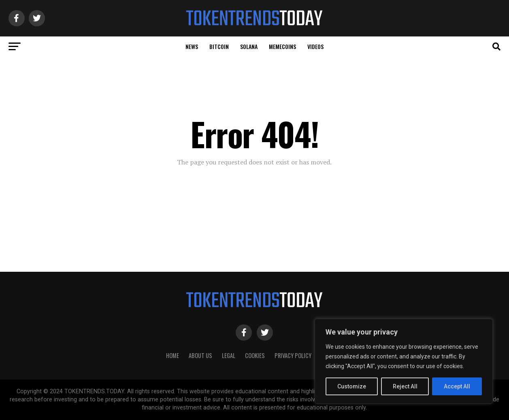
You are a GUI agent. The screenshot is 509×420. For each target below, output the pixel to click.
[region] (404, 361)
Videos (315, 46)
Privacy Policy (293, 355)
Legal (229, 355)
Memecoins (282, 46)
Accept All (457, 386)
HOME (173, 355)
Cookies (255, 355)
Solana (249, 46)
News (192, 46)
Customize (352, 386)
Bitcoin (219, 46)
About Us (200, 355)
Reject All (405, 386)
